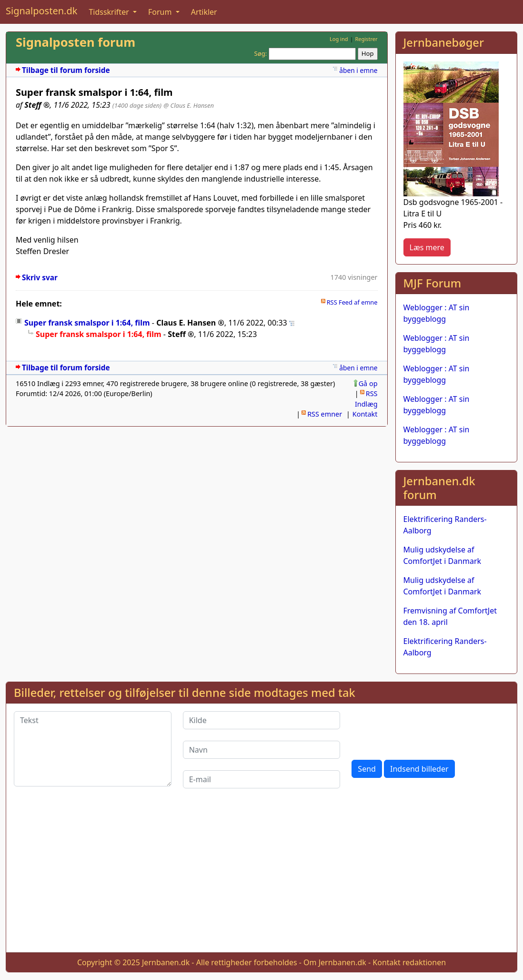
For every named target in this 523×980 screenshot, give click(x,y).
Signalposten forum (75, 42)
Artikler (204, 12)
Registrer (366, 39)
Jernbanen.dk (166, 962)
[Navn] (262, 750)
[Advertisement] (261, 878)
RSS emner (325, 414)
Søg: (261, 53)
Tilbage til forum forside (66, 70)
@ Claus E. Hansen (189, 105)
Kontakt (365, 414)
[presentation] (424, 730)
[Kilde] (262, 720)
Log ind (339, 39)
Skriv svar (40, 278)
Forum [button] (161, 12)
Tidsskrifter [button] (110, 12)
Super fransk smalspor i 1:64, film (87, 323)
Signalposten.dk (41, 11)
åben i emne (358, 70)
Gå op (368, 383)
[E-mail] (262, 779)
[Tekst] (93, 749)
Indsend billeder (419, 769)
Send (367, 769)
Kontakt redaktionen (409, 962)
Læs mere (427, 247)
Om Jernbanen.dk (335, 962)
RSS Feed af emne (352, 302)
